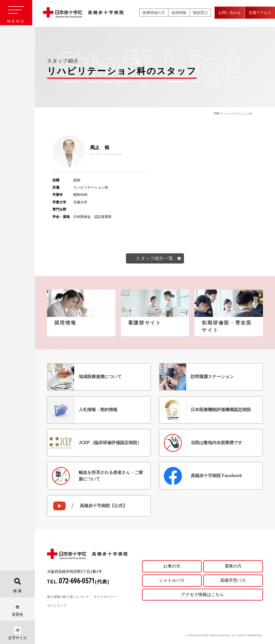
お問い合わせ (230, 13)
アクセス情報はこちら (202, 595)
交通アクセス (260, 13)
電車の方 (233, 567)
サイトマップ (57, 606)
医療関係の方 (154, 13)
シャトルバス (172, 581)
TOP (217, 114)
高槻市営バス (233, 581)
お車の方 (172, 567)
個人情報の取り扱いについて (68, 598)
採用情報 (179, 13)
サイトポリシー (105, 598)
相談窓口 (200, 13)
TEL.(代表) (78, 583)
